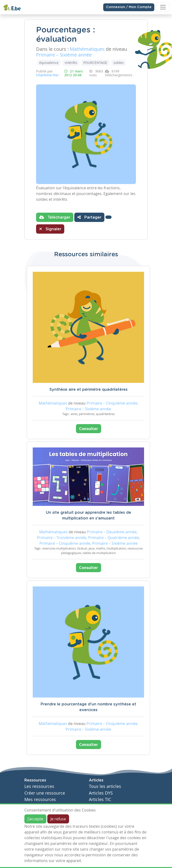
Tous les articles (105, 786)
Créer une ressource (45, 793)
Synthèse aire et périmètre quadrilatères (89, 390)
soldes (119, 63)
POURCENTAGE (95, 63)
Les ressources (39, 786)
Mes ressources (40, 799)
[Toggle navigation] (163, 7)
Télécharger (55, 217)
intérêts (71, 63)
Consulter (89, 429)
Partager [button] (89, 217)
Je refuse (58, 819)
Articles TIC (100, 799)
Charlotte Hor (47, 75)
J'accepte (35, 819)
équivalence (49, 63)
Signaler (50, 229)
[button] (108, 217)
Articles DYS (101, 793)
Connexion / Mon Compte (129, 7)
